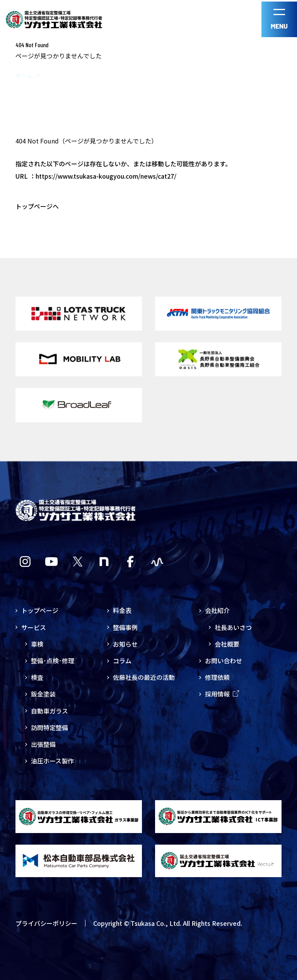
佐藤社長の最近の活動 (144, 677)
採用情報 (222, 694)
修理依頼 (217, 677)
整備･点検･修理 (53, 661)
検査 (37, 677)
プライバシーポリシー (46, 923)
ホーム (24, 75)
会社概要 (227, 644)
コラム (122, 661)
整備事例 (125, 627)
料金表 (122, 610)
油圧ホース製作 (52, 761)
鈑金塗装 (43, 694)
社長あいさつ (233, 627)
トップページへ (37, 206)
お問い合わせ (224, 661)
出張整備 (43, 744)
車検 (37, 644)
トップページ (40, 610)
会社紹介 (217, 610)
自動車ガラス (49, 711)
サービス (34, 627)
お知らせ (125, 644)
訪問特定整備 (49, 727)
